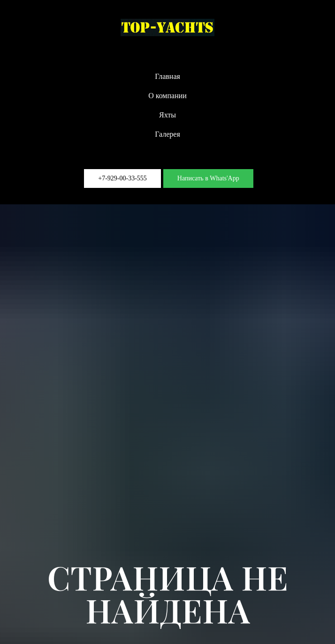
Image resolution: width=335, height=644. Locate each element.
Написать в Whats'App (208, 178)
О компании (167, 96)
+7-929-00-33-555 (122, 178)
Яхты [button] (167, 115)
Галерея (167, 134)
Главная (167, 76)
